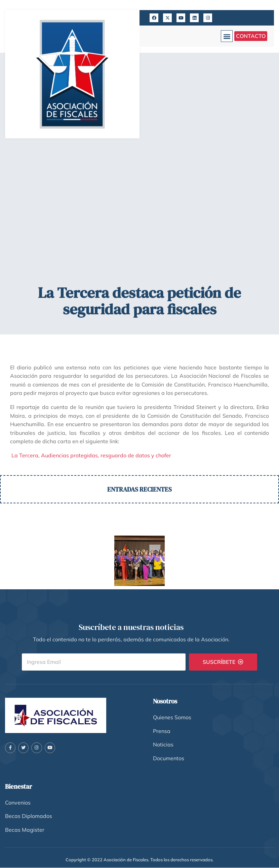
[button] (227, 36)
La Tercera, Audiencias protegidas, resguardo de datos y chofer (91, 455)
